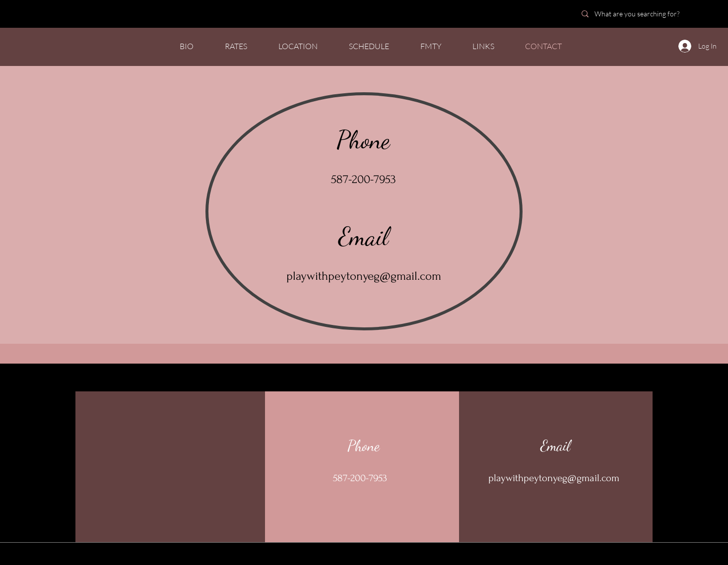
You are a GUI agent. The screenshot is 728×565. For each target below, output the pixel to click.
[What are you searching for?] (646, 14)
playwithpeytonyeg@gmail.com (364, 276)
